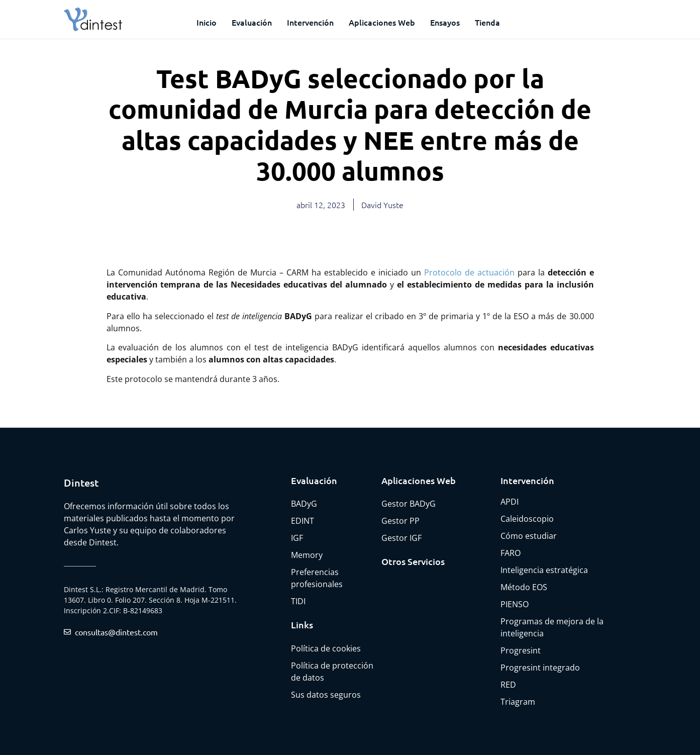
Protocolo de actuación (469, 272)
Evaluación (252, 22)
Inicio (207, 22)
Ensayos (445, 22)
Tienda (487, 22)
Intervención (310, 22)
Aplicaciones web (382, 22)
